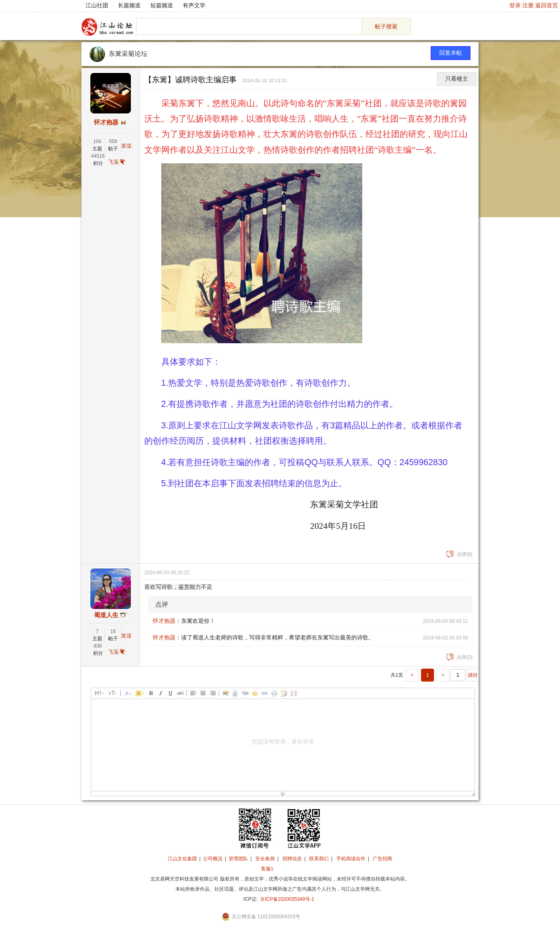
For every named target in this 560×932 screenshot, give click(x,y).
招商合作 (289, 869)
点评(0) (460, 554)
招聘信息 (292, 859)
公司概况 (213, 859)
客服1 (267, 869)
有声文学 (194, 5)
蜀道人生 (106, 615)
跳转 (473, 675)
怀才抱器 (106, 122)
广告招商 (383, 859)
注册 (528, 5)
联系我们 (319, 859)
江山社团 (97, 5)
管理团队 (238, 859)
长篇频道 (129, 5)
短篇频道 (162, 5)
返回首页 (547, 5)
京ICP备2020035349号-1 (287, 899)
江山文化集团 (182, 859)
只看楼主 (457, 79)
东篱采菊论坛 (128, 54)
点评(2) (460, 657)
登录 (515, 5)
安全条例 (265, 859)
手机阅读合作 (351, 859)
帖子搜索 (386, 26)
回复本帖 (451, 53)
